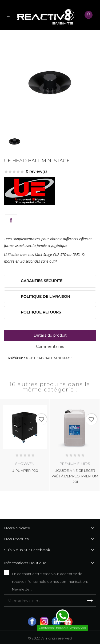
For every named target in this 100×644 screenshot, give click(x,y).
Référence (18, 358)
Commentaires (50, 346)
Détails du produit (50, 335)
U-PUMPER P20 (25, 470)
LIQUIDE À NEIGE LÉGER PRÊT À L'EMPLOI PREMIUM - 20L (75, 476)
